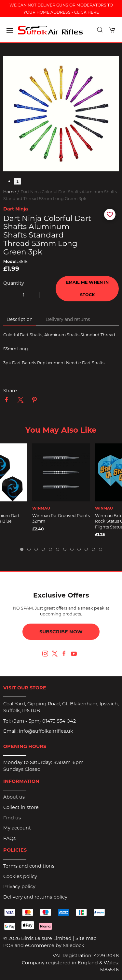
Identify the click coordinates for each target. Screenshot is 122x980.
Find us (12, 818)
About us (14, 797)
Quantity (14, 283)
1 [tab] (17, 181)
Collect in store (21, 807)
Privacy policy (19, 886)
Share (10, 391)
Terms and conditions (29, 866)
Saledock (74, 945)
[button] (10, 30)
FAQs (9, 838)
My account (17, 828)
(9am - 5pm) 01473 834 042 (44, 721)
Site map (86, 938)
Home (10, 192)
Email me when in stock (87, 288)
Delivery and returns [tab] (68, 319)
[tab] (22, 549)
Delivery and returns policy (35, 897)
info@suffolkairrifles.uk (46, 731)
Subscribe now (61, 632)
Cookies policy (20, 876)
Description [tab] (20, 319)
